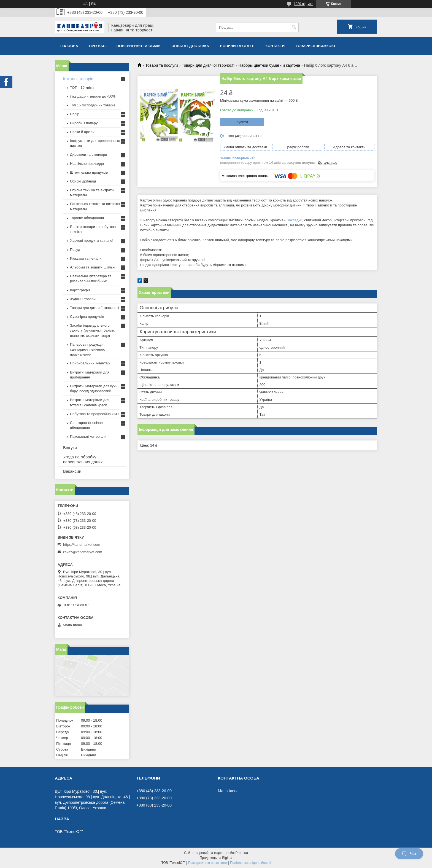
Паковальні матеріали (88, 436)
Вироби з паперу (84, 123)
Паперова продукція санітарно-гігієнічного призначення (88, 349)
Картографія (80, 290)
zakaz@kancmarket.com (83, 552)
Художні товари (83, 299)
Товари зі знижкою (315, 46)
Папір (75, 114)
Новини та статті (237, 46)
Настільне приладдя (87, 164)
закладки (295, 220)
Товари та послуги (161, 65)
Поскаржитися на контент (207, 863)
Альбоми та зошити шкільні (93, 267)
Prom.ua (242, 853)
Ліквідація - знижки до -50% (93, 96)
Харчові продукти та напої (92, 240)
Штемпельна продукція (89, 172)
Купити (242, 122)
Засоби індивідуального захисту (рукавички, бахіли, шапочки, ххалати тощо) (93, 330)
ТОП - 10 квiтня (83, 88)
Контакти (275, 46)
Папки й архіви (82, 132)
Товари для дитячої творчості (208, 65)
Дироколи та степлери (88, 154)
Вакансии (72, 471)
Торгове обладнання (87, 218)
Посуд (75, 250)
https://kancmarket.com (82, 545)
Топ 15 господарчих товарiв (93, 105)
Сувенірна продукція (87, 317)
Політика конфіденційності (250, 863)
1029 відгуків (303, 4)
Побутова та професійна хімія (95, 414)
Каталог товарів (78, 79)
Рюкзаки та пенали (86, 258)
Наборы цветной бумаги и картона (269, 65)
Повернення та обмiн (138, 46)
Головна (69, 46)
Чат (409, 854)
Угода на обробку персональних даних (83, 459)
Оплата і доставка (190, 46)
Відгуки (70, 448)
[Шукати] (294, 27)
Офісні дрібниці (83, 181)
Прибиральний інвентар (90, 363)
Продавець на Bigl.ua (216, 858)
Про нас (97, 46)
